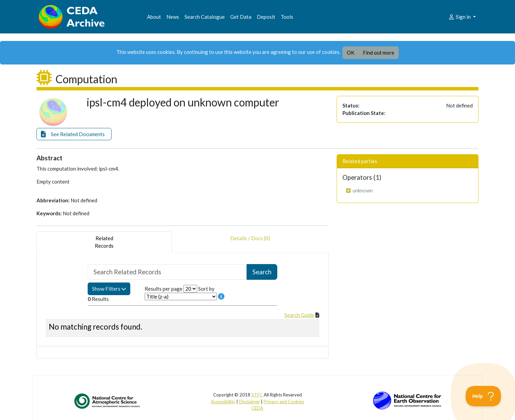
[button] (74, 134)
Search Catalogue (205, 17)
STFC (257, 395)
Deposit (266, 17)
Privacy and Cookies (284, 402)
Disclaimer (249, 402)
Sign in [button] (460, 17)
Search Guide (299, 315)
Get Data (241, 17)
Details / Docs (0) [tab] (250, 242)
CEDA (257, 408)
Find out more (379, 53)
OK (351, 53)
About (154, 17)
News (173, 17)
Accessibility (223, 402)
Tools (287, 17)
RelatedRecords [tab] (104, 242)
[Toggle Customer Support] (483, 396)
